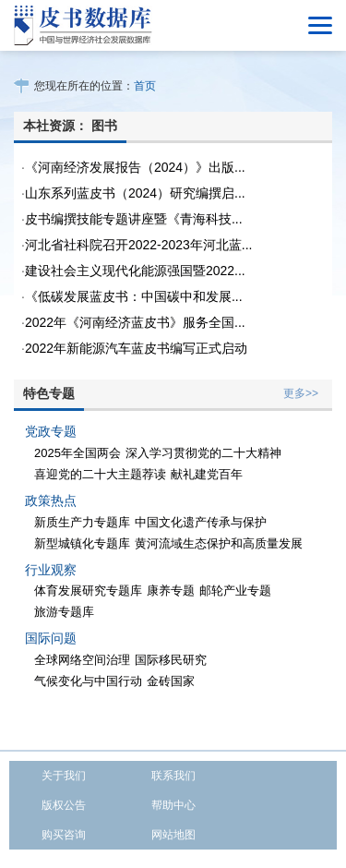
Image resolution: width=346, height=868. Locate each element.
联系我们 (173, 776)
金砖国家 (171, 681)
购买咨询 (64, 835)
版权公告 (64, 805)
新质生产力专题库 (82, 522)
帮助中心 (173, 805)
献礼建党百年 (207, 474)
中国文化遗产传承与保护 (201, 522)
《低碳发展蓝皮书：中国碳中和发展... (134, 296)
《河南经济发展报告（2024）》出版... (135, 167)
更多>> (301, 393)
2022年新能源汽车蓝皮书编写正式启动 (136, 348)
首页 (145, 86)
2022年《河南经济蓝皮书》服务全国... (135, 322)
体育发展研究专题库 (88, 591)
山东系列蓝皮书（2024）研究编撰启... (135, 193)
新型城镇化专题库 (82, 543)
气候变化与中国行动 (88, 681)
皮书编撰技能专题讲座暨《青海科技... (134, 219)
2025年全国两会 (78, 453)
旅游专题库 (64, 612)
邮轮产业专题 (235, 591)
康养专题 (171, 591)
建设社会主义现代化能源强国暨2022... (135, 271)
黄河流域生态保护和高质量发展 (219, 543)
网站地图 (173, 835)
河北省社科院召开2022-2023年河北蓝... (139, 245)
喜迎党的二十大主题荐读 (100, 474)
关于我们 (64, 776)
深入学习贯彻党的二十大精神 (203, 453)
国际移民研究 (171, 660)
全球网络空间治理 (82, 660)
